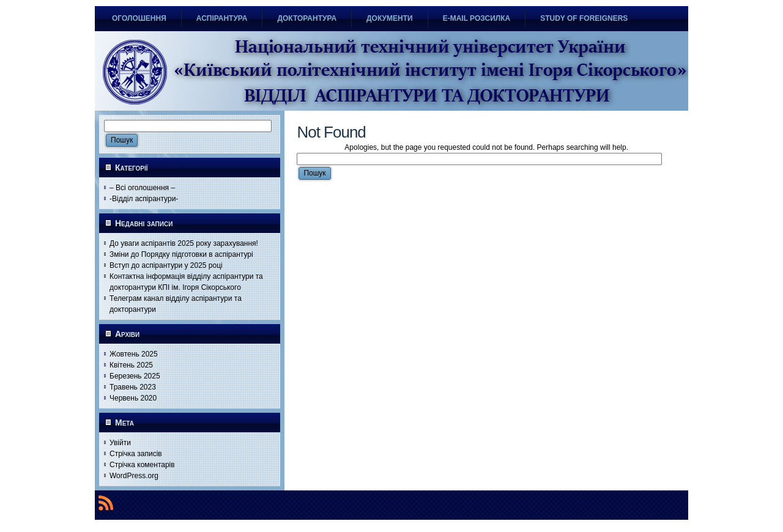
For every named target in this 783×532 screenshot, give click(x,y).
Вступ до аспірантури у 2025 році (166, 265)
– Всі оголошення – (142, 188)
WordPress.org (134, 476)
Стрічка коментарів (142, 465)
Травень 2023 (133, 387)
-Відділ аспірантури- (144, 199)
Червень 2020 (133, 398)
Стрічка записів (136, 454)
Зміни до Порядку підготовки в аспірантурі (181, 254)
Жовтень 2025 (134, 354)
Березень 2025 (135, 376)
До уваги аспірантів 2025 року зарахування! (184, 243)
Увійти (120, 443)
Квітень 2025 (131, 365)
